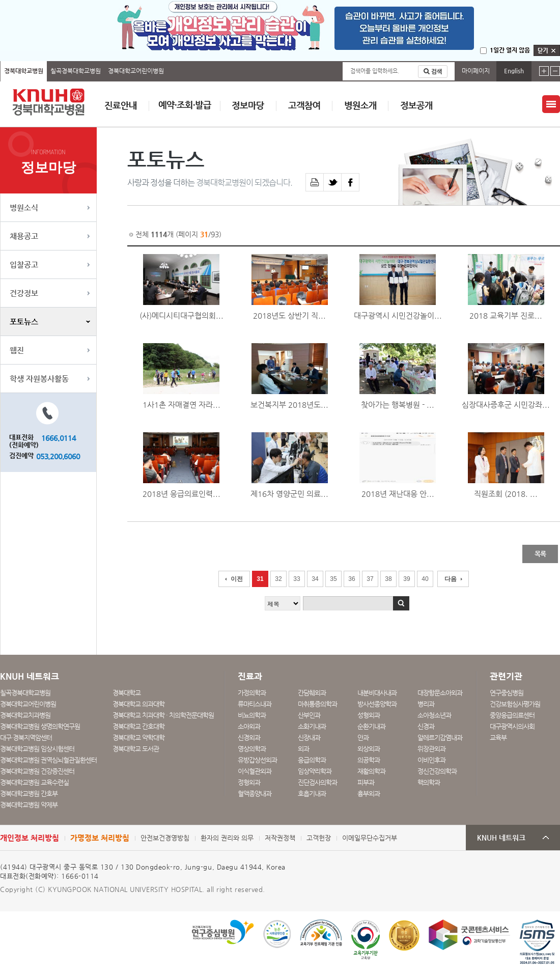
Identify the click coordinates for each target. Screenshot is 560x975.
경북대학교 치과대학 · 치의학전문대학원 (163, 715)
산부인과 (309, 715)
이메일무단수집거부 (370, 838)
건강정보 (24, 293)
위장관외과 (431, 749)
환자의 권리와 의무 (227, 838)
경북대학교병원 (24, 71)
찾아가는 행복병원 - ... (398, 405)
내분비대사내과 (377, 693)
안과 (363, 737)
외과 (303, 749)
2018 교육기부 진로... (506, 316)
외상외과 (369, 749)
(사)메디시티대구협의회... (181, 316)
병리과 (426, 704)
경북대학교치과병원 (25, 715)
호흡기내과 (312, 793)
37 (370, 579)
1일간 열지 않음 (510, 50)
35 (333, 579)
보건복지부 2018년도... (289, 405)
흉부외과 (369, 793)
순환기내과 (371, 726)
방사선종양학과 (377, 704)
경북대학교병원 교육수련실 (34, 782)
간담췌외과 (312, 693)
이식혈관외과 (255, 771)
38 (388, 579)
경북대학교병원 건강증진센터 (37, 771)
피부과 (366, 782)
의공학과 (369, 760)
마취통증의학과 (317, 704)
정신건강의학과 (437, 771)
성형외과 (369, 715)
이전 (237, 579)
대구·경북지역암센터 (26, 737)
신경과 (426, 726)
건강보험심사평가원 (515, 704)
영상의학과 (252, 749)
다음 (451, 579)
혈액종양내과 (255, 793)
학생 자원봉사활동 (39, 379)
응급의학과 (312, 760)
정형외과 (249, 782)
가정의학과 (252, 693)
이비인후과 (431, 760)
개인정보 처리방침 (30, 838)
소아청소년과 (434, 715)
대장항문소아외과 (440, 693)
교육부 (498, 737)
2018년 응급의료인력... (181, 494)
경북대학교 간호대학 (138, 726)
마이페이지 (476, 71)
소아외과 (249, 726)
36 (352, 579)
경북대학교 (127, 693)
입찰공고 (24, 264)
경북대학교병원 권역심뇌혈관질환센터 (48, 760)
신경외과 (249, 737)
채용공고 (24, 236)
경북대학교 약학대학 (138, 737)
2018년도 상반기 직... (289, 316)
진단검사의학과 (317, 782)
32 (278, 579)
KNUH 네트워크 (501, 838)
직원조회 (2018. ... (506, 494)
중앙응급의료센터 (512, 715)
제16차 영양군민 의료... (289, 494)
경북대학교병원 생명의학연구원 (40, 726)
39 (407, 579)
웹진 (17, 350)
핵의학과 (429, 782)
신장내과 (309, 737)
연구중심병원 (507, 693)
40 (425, 579)
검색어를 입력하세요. (375, 71)
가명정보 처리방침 (100, 838)
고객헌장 (319, 838)
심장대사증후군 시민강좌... (506, 405)
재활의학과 (371, 771)
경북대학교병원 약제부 (29, 805)
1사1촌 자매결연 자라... (181, 405)
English (514, 71)
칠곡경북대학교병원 (76, 71)
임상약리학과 (315, 771)
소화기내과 (312, 726)
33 (297, 579)
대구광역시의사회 (512, 726)
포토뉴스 (24, 322)
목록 (540, 554)
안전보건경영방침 (165, 838)
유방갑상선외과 (257, 760)
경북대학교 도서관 (136, 749)
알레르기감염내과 (440, 737)
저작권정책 (280, 838)
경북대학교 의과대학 (138, 704)
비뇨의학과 (252, 715)
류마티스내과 (255, 704)
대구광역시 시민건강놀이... (398, 316)
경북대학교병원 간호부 (29, 793)
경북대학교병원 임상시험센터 (37, 749)
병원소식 (24, 207)
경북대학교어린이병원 (136, 71)
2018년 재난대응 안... (398, 494)
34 (315, 579)
